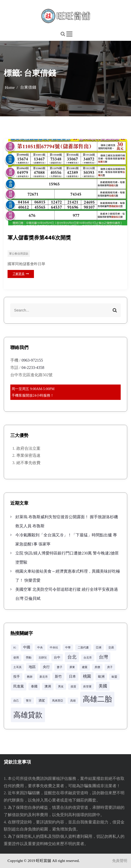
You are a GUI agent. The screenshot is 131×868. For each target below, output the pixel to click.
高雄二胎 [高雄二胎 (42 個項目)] (97, 699)
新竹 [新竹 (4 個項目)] (58, 676)
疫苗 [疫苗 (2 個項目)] (73, 687)
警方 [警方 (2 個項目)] (29, 701)
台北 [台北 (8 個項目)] (72, 657)
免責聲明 (120, 861)
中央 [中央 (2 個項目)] (40, 648)
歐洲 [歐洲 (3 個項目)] (101, 677)
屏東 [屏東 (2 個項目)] (72, 667)
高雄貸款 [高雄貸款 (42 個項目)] (28, 715)
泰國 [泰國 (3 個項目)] (34, 686)
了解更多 (21, 274)
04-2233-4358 (33, 368)
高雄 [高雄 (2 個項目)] (73, 701)
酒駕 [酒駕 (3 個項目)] (42, 701)
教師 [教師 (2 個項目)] (30, 677)
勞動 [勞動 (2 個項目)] (29, 658)
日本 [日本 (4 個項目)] (72, 676)
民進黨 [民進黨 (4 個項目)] (19, 686)
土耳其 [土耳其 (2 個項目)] (17, 667)
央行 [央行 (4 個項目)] (46, 667)
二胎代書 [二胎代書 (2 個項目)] (83, 648)
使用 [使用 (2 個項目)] (16, 658)
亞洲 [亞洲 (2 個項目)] (99, 648)
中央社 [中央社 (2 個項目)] (54, 648)
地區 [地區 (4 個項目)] (32, 667)
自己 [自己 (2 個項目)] (16, 701)
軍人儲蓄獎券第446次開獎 (39, 238)
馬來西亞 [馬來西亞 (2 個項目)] (58, 701)
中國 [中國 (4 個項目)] (27, 647)
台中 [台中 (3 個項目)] (57, 657)
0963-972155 (32, 360)
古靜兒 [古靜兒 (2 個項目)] (43, 658)
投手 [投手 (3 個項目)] (17, 677)
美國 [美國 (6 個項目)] (103, 686)
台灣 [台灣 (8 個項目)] (103, 657)
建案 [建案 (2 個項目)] (85, 667)
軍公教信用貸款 (19, 254)
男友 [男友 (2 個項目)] (61, 687)
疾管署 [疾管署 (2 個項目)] (87, 687)
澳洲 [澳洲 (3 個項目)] (48, 686)
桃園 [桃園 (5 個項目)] (87, 676)
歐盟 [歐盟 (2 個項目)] (114, 677)
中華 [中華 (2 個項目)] (68, 648)
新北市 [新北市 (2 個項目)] (44, 677)
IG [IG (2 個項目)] (15, 648)
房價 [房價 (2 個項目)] (97, 667)
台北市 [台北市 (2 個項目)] (88, 658)
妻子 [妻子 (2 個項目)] (60, 667)
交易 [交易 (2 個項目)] (111, 648)
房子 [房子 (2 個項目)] (110, 667)
